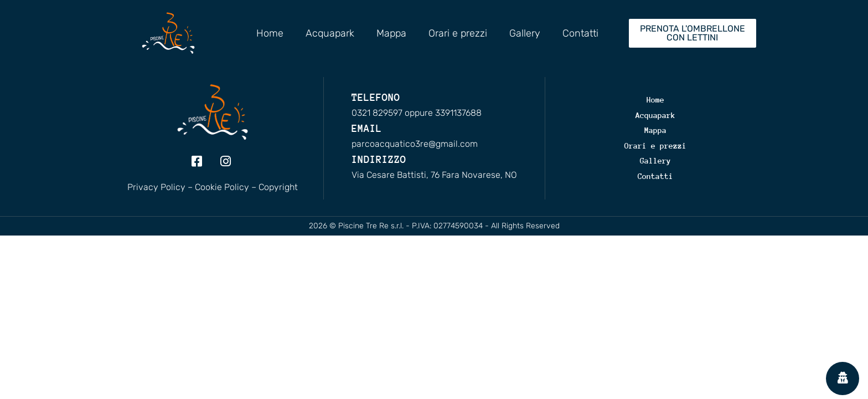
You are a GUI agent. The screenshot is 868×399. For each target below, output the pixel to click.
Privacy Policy (156, 187)
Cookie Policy (222, 187)
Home (270, 33)
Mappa (391, 33)
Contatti (580, 33)
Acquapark (330, 33)
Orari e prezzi (458, 33)
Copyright (278, 187)
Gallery (525, 33)
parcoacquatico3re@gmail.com (415, 144)
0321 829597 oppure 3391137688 (417, 113)
